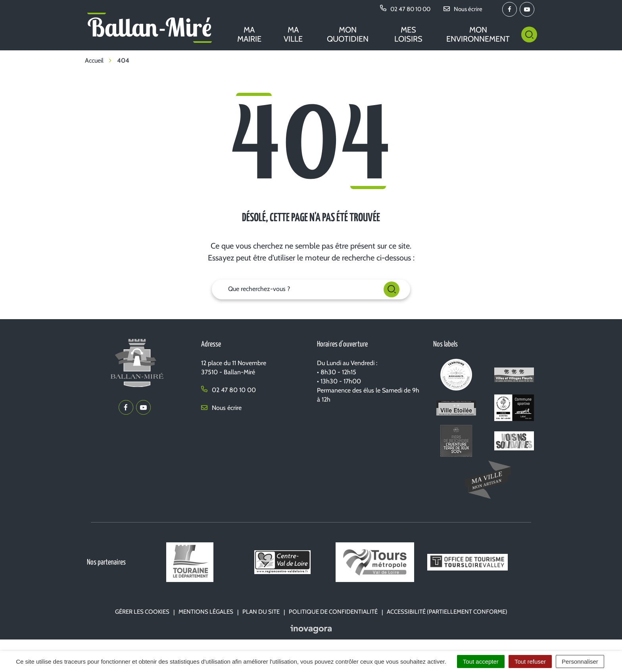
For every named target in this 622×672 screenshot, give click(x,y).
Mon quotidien (348, 34)
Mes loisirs (408, 34)
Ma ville (293, 34)
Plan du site (261, 612)
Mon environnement (478, 34)
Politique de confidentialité (333, 612)
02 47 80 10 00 (228, 390)
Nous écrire (221, 408)
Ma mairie (249, 34)
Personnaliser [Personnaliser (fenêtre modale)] (580, 661)
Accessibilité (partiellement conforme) (447, 612)
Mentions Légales (206, 612)
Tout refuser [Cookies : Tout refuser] (530, 661)
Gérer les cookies (142, 612)
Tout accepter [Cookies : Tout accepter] (481, 661)
